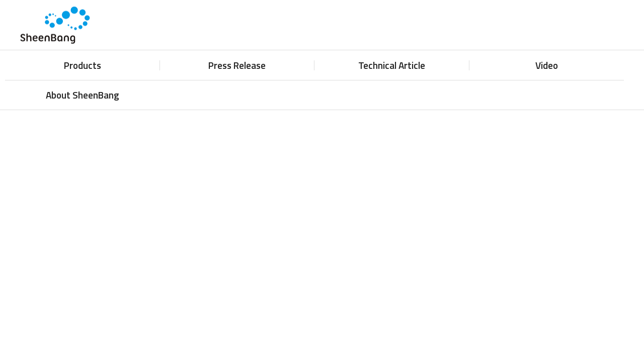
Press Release (237, 65)
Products (83, 65)
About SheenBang (83, 95)
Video (547, 65)
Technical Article (392, 65)
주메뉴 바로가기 (0, 0)
